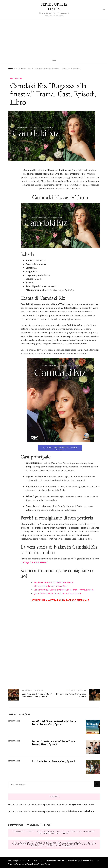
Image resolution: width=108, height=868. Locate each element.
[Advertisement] (54, 38)
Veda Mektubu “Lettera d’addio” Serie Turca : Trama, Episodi (64, 590)
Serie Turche (16, 79)
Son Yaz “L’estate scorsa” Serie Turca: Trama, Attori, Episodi (54, 743)
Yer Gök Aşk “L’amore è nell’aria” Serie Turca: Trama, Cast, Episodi (54, 723)
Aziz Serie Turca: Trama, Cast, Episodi (53, 761)
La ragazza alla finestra (34, 562)
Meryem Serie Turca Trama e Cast (50, 586)
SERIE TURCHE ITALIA (54, 7)
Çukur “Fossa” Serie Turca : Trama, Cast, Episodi (57, 593)
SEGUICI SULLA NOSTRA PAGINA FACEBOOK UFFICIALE (60, 600)
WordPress (32, 864)
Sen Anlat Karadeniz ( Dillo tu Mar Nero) (53, 582)
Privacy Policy (44, 864)
